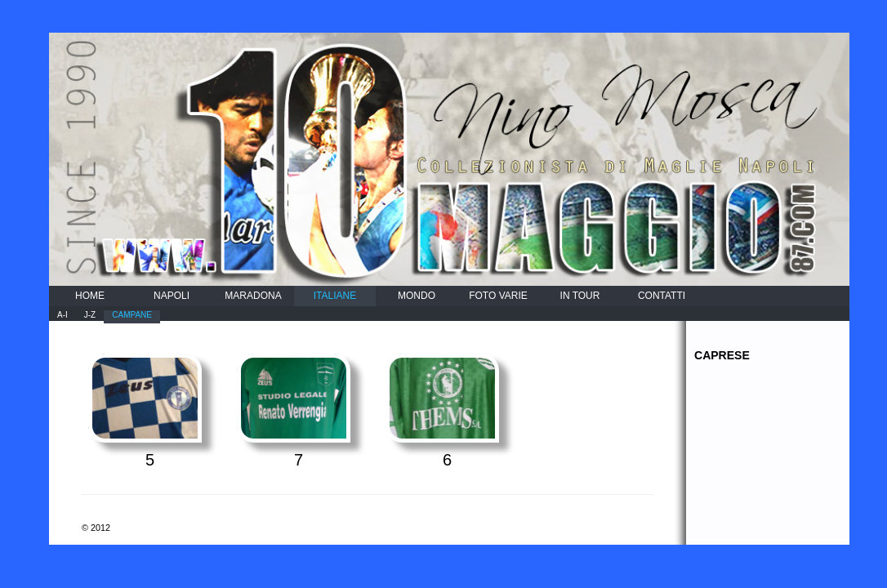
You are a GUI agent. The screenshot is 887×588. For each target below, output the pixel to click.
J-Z (90, 315)
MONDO (417, 296)
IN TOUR (580, 296)
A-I (62, 315)
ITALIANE (335, 296)
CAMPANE (132, 315)
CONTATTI (662, 296)
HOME (90, 296)
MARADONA (253, 296)
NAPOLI (172, 296)
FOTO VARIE (498, 296)
